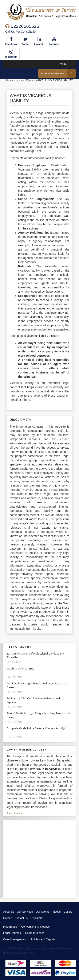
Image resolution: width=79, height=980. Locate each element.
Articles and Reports (43, 939)
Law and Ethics (24, 80)
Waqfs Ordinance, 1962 (21, 669)
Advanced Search (58, 73)
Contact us (21, 918)
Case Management (15, 939)
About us (9, 912)
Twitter (25, 41)
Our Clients (42, 912)
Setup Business (35, 933)
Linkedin (39, 41)
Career (7, 918)
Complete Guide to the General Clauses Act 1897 (36, 728)
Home (9, 80)
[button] (64, 64)
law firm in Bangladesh (45, 769)
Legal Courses (12, 933)
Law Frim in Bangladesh (27, 750)
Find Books (10, 927)
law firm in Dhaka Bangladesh (44, 798)
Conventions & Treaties (35, 927)
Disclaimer (37, 918)
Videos (57, 912)
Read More (14, 813)
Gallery (68, 912)
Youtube (54, 41)
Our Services (25, 912)
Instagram (11, 53)
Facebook (11, 41)
